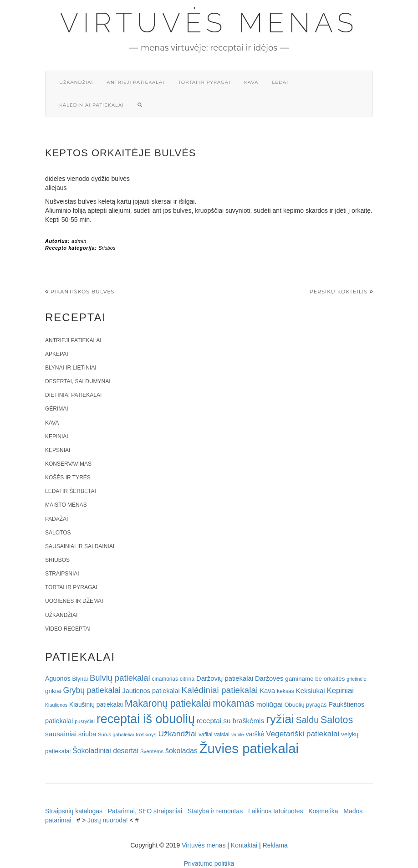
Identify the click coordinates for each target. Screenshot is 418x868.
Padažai (56, 519)
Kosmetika (323, 811)
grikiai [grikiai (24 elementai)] (53, 691)
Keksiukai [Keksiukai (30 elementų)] (311, 691)
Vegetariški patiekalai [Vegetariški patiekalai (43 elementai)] (303, 734)
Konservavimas (68, 464)
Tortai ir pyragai (204, 82)
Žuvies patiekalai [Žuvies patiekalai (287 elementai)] (249, 748)
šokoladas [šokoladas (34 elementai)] (181, 751)
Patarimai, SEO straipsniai (145, 811)
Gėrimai (57, 409)
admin (79, 241)
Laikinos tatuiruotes (276, 811)
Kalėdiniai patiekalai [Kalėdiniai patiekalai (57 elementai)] (220, 690)
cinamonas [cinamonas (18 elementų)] (165, 679)
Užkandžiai (76, 82)
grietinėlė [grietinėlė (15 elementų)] (356, 679)
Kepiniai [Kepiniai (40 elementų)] (341, 691)
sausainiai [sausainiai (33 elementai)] (61, 734)
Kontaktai (244, 845)
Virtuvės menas (209, 23)
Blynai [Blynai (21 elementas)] (80, 679)
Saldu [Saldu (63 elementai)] (307, 720)
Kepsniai (58, 450)
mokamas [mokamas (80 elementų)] (234, 703)
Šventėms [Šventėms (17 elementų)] (152, 751)
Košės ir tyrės (68, 478)
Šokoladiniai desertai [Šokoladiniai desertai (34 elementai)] (105, 751)
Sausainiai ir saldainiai (80, 546)
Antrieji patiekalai (135, 82)
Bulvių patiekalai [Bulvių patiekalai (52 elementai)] (120, 678)
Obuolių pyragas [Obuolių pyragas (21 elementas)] (306, 705)
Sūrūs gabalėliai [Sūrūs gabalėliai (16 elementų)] (116, 734)
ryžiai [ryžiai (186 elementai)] (280, 719)
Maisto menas (66, 505)
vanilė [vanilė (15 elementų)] (238, 734)
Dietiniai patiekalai (73, 395)
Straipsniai (62, 574)
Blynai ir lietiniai (71, 368)
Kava (251, 82)
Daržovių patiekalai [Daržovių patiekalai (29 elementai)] (225, 678)
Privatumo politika (209, 863)
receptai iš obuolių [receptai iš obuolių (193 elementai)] (146, 719)
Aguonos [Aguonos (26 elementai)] (58, 678)
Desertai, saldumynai (78, 381)
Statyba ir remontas (215, 811)
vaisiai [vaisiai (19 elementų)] (222, 734)
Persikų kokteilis (339, 292)
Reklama (275, 845)
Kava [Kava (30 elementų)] (267, 691)
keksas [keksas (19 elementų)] (285, 691)
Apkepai (56, 354)
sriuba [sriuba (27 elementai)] (87, 734)
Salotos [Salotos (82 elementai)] (337, 720)
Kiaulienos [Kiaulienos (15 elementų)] (56, 705)
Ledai (280, 82)
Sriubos (107, 248)
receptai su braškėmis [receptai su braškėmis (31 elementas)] (230, 721)
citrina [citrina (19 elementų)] (187, 679)
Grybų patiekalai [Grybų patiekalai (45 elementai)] (92, 690)
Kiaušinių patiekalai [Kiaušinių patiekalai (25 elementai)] (96, 705)
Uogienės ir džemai (74, 601)
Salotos (58, 533)
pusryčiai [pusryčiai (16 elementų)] (85, 721)
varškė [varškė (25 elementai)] (255, 734)
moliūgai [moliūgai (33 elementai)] (270, 704)
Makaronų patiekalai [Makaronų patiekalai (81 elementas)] (168, 703)
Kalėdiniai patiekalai (92, 105)
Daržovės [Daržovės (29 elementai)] (269, 678)
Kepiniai (57, 437)
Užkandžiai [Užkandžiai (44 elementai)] (177, 734)
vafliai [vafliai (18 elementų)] (205, 734)
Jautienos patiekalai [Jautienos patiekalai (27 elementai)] (151, 691)
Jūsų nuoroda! (108, 820)
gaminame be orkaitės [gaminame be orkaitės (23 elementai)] (315, 679)
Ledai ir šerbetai (71, 491)
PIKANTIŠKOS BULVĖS (83, 292)
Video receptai (68, 629)
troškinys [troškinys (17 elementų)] (146, 734)
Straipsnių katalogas (74, 811)
